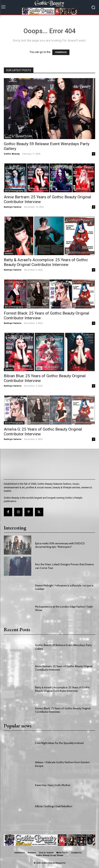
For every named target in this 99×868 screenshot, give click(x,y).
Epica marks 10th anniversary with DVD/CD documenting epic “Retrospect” (60, 545)
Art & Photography (14, 191)
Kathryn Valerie (13, 207)
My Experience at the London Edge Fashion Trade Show (64, 608)
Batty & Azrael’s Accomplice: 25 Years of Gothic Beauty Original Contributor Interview (46, 262)
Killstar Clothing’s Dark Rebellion (54, 806)
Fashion (9, 253)
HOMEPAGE (61, 52)
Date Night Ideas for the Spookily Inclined (59, 743)
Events (8, 137)
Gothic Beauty (12, 154)
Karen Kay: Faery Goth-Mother (53, 785)
